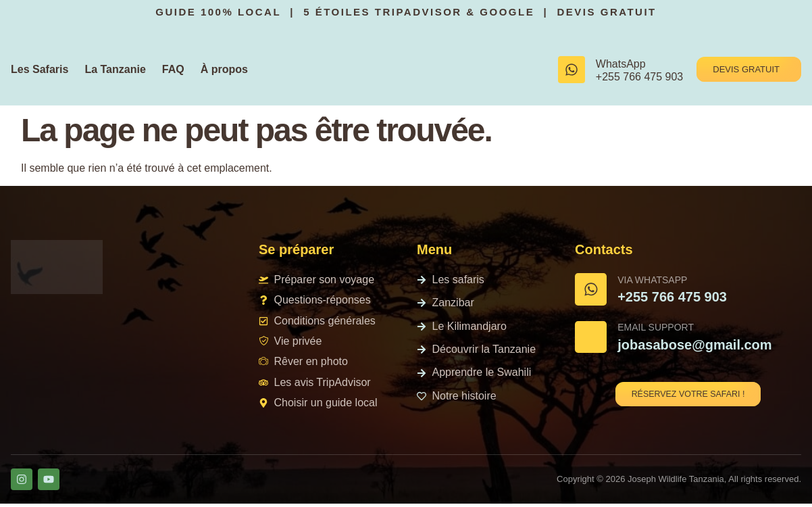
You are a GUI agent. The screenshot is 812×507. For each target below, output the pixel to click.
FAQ (173, 69)
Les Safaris (40, 69)
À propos (224, 69)
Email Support (662, 333)
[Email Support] (594, 343)
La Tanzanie (115, 69)
